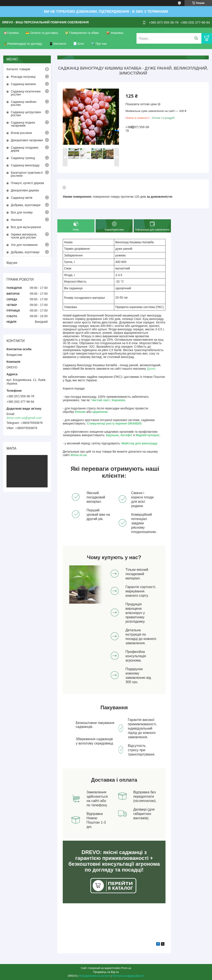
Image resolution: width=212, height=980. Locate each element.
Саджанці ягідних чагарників (23, 124)
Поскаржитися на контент (95, 976)
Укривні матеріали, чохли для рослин (24, 236)
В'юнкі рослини (21, 133)
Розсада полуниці (23, 77)
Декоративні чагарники (27, 140)
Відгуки (12, 263)
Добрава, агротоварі (25, 252)
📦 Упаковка (115, 33)
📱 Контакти (58, 44)
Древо (151, 369)
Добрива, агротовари (26, 205)
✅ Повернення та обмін (82, 33)
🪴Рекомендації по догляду (23, 44)
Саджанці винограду (25, 165)
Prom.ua (126, 968)
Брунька (112, 435)
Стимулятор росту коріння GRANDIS (114, 423)
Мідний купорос (148, 435)
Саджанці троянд (23, 158)
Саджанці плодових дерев (25, 149)
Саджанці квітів (22, 198)
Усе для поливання (24, 245)
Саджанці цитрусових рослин (26, 114)
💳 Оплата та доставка (42, 33)
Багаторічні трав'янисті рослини (27, 174)
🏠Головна (11, 33)
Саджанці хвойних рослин (24, 103)
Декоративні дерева (25, 190)
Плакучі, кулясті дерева (27, 183)
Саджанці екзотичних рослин (26, 93)
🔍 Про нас (99, 44)
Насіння (16, 220)
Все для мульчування (26, 227)
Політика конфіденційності (128, 976)
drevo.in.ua (79, 455)
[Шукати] (196, 38)
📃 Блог (79, 44)
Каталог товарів (18, 69)
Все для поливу (22, 212)
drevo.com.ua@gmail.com (24, 418)
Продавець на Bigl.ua (106, 972)
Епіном (80, 412)
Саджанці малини (23, 84)
